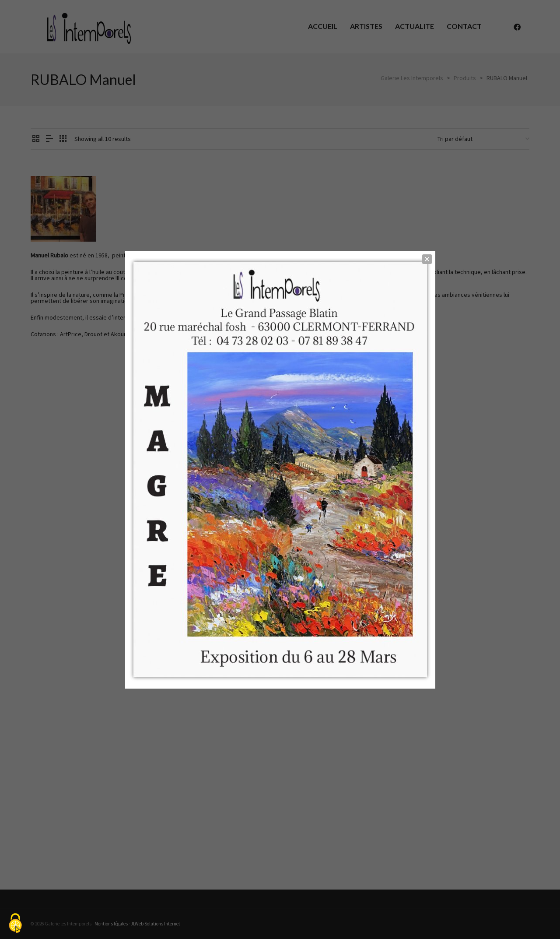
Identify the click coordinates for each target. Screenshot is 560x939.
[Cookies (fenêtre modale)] (15, 924)
